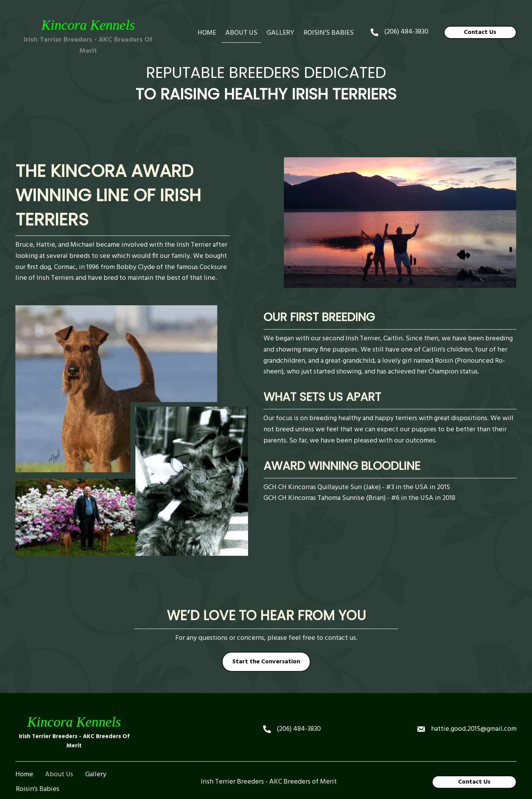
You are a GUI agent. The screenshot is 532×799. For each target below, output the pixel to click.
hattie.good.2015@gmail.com (474, 704)
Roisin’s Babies (38, 764)
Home (24, 749)
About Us (59, 749)
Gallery (96, 749)
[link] (207, 33)
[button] (480, 32)
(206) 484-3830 (406, 32)
